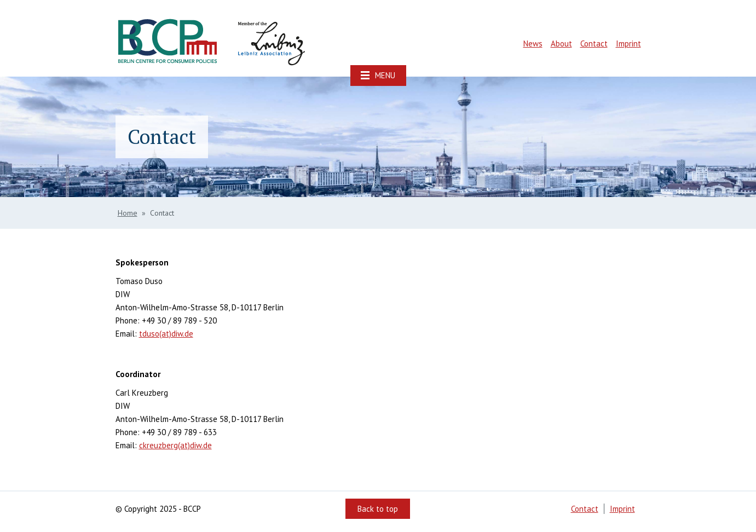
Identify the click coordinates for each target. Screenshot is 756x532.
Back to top (378, 509)
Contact (594, 44)
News (533, 44)
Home (128, 213)
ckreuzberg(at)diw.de (175, 445)
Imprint (628, 44)
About (561, 44)
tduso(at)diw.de (166, 334)
